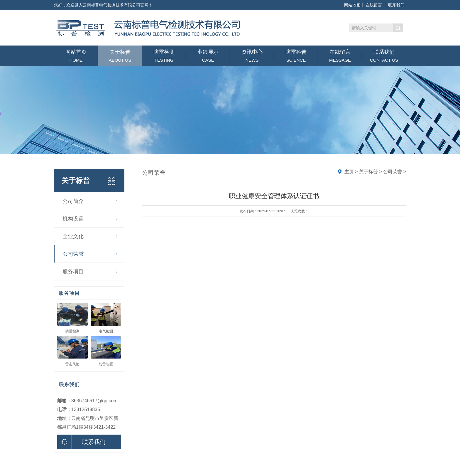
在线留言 (374, 5)
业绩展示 (208, 56)
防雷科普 (296, 56)
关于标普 (120, 56)
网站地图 (352, 5)
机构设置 (73, 219)
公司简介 (73, 201)
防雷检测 (164, 56)
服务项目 (73, 272)
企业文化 (73, 236)
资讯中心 (252, 56)
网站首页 (76, 56)
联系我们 (396, 5)
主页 (349, 172)
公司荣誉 (73, 254)
